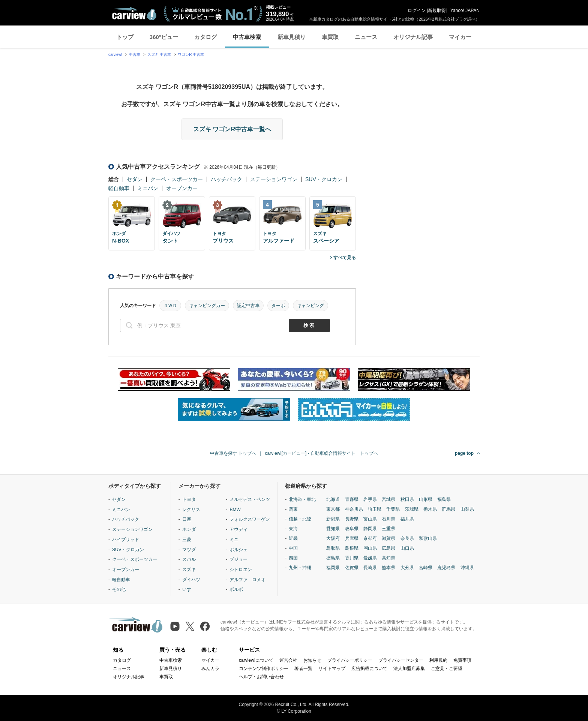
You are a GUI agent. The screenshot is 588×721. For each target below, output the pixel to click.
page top (464, 453)
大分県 (407, 568)
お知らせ (312, 660)
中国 (293, 548)
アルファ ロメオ (247, 580)
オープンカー (182, 188)
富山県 (370, 519)
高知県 (388, 558)
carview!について (256, 660)
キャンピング (310, 306)
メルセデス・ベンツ (250, 499)
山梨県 (467, 509)
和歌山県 (428, 538)
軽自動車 (119, 188)
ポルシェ (238, 550)
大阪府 (333, 538)
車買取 (330, 37)
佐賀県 (352, 568)
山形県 (426, 499)
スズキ (189, 570)
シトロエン (241, 570)
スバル (189, 559)
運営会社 (288, 660)
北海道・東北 (302, 499)
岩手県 (370, 499)
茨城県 (412, 509)
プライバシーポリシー (350, 660)
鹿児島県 (446, 568)
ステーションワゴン (274, 179)
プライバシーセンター (401, 660)
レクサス (191, 510)
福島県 (444, 499)
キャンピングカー (207, 306)
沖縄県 (467, 568)
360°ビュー (164, 37)
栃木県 (430, 509)
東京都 (333, 509)
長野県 (352, 519)
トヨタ (189, 499)
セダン (135, 179)
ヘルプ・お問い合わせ (261, 677)
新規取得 (437, 10)
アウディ (238, 529)
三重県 (388, 529)
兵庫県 (352, 538)
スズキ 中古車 (159, 55)
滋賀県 (388, 538)
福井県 (407, 519)
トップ (125, 37)
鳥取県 (333, 548)
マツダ (189, 550)
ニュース (366, 37)
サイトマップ (332, 669)
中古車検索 (247, 37)
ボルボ (236, 589)
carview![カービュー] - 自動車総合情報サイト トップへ (322, 453)
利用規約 (438, 660)
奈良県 (407, 538)
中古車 (135, 55)
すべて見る (345, 258)
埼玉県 (375, 509)
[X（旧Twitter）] (190, 626)
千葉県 (393, 509)
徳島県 (333, 558)
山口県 (407, 548)
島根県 (352, 548)
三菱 (187, 540)
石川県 (388, 519)
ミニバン (148, 188)
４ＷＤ (170, 306)
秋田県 (407, 499)
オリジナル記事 (413, 37)
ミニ (234, 540)
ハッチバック (226, 179)
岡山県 (370, 548)
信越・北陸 (300, 519)
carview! (115, 55)
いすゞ (189, 589)
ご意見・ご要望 (447, 669)
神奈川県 (354, 509)
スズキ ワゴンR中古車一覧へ (232, 129)
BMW (235, 510)
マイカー (460, 37)
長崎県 (370, 568)
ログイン (417, 10)
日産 (187, 519)
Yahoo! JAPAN (465, 10)
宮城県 (388, 499)
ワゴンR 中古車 (191, 55)
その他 (119, 589)
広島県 (388, 548)
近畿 (293, 538)
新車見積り (292, 37)
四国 (293, 558)
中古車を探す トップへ (233, 453)
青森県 (352, 499)
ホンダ (189, 529)
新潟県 (333, 519)
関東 (293, 509)
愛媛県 (370, 558)
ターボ (278, 306)
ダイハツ (191, 580)
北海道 (333, 499)
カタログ (205, 37)
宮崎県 (426, 568)
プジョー (238, 559)
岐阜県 (352, 529)
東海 (293, 529)
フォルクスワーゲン (250, 519)
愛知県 (333, 529)
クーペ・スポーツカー (177, 179)
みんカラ (210, 669)
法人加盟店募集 (409, 669)
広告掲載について (369, 669)
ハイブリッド (126, 540)
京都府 (370, 538)
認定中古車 (248, 306)
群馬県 (448, 509)
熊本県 (388, 568)
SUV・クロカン (324, 179)
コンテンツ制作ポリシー (264, 669)
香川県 (352, 558)
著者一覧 (303, 669)
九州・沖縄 (300, 568)
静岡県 (370, 529)
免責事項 (462, 660)
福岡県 (333, 568)
